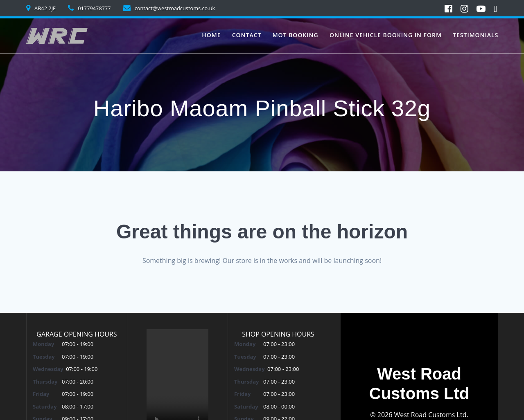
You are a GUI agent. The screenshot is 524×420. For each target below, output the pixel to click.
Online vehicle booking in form (386, 35)
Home (211, 35)
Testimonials (475, 35)
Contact (247, 35)
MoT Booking (296, 35)
